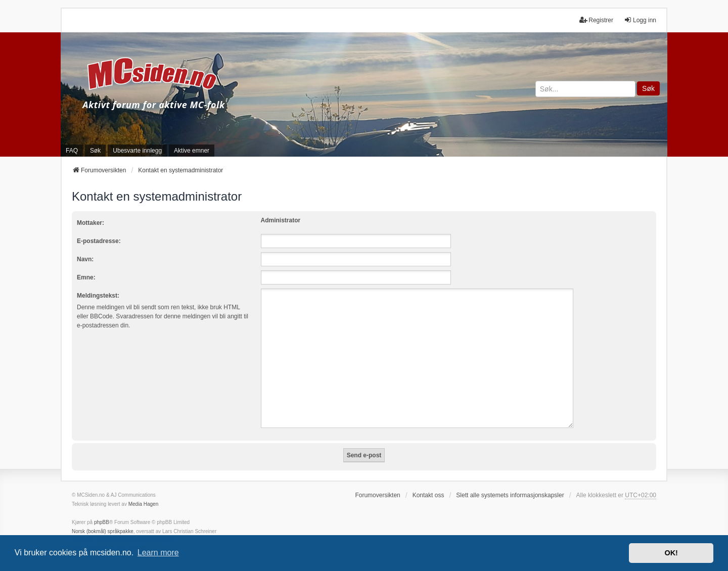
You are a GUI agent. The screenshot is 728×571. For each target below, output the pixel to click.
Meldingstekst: (98, 296)
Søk (648, 88)
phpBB (102, 510)
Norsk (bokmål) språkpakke (103, 519)
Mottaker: (90, 223)
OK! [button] (671, 553)
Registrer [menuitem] (596, 20)
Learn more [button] (158, 553)
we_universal (112, 528)
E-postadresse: (99, 241)
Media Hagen (143, 492)
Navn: (85, 259)
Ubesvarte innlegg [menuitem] (137, 151)
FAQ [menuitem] (72, 151)
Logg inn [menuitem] (640, 20)
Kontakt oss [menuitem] (428, 483)
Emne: (86, 277)
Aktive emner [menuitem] (192, 151)
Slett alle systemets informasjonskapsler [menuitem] (510, 483)
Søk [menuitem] (95, 151)
